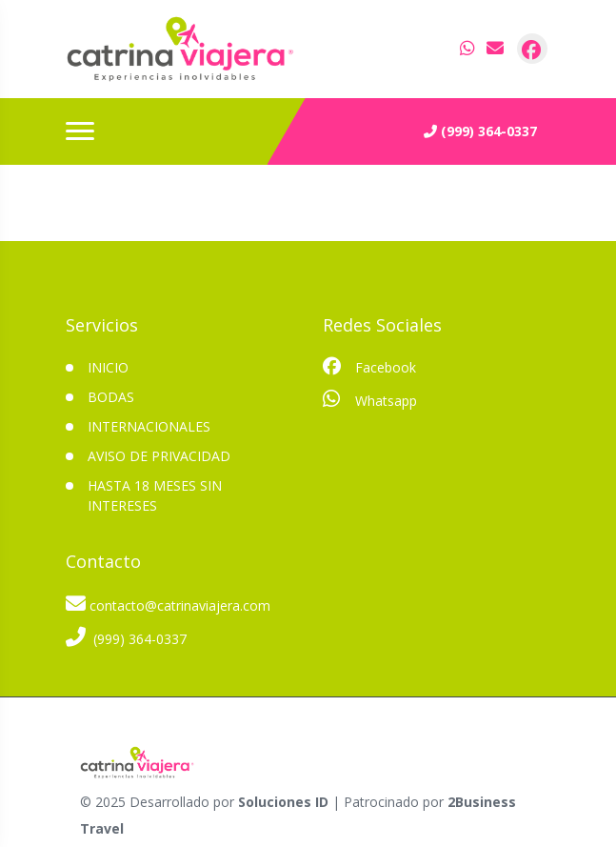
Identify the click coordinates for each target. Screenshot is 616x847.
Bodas (111, 397)
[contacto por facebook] (532, 49)
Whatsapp (370, 399)
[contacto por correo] (496, 49)
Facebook (369, 367)
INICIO (108, 367)
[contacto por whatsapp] (469, 49)
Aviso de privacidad (159, 456)
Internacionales (149, 426)
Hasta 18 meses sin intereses (155, 495)
